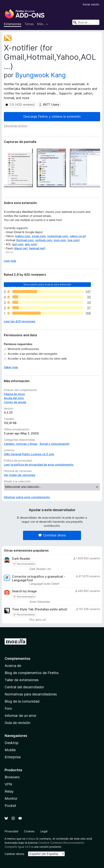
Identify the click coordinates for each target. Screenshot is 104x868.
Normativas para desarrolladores (31, 694)
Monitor (11, 798)
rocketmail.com (58, 236)
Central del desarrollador (24, 687)
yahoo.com (23, 236)
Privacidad (11, 831)
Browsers (12, 777)
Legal (44, 831)
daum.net (21, 248)
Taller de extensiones (22, 680)
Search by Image (24, 591)
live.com (73, 240)
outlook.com (44, 240)
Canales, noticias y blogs (21, 444)
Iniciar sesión (91, 4)
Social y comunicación (55, 444)
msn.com (60, 240)
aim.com (31, 244)
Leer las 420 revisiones (20, 321)
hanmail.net (37, 248)
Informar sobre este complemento (27, 497)
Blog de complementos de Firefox (32, 673)
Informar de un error (20, 716)
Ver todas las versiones (20, 475)
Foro (8, 708)
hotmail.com (25, 240)
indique (31, 839)
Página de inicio (14, 394)
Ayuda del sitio (14, 398)
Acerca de (13, 666)
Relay (9, 791)
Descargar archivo (16, 126)
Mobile (10, 750)
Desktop (12, 743)
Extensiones (13, 24)
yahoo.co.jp (77, 236)
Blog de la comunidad (22, 701)
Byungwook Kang (40, 75)
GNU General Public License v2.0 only (29, 454)
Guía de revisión (17, 723)
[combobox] (86, 22)
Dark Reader (21, 559)
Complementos (17, 659)
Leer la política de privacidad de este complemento (39, 465)
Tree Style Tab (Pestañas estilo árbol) (40, 609)
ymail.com (39, 236)
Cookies (29, 831)
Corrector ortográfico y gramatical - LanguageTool (38, 578)
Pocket (10, 806)
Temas (29, 24)
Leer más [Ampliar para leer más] (10, 261)
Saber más (11, 367)
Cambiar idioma (14, 854)
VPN (8, 784)
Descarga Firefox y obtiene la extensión (52, 116)
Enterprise (13, 757)
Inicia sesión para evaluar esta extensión (47, 284)
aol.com (18, 244)
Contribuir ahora (52, 535)
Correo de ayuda (15, 402)
